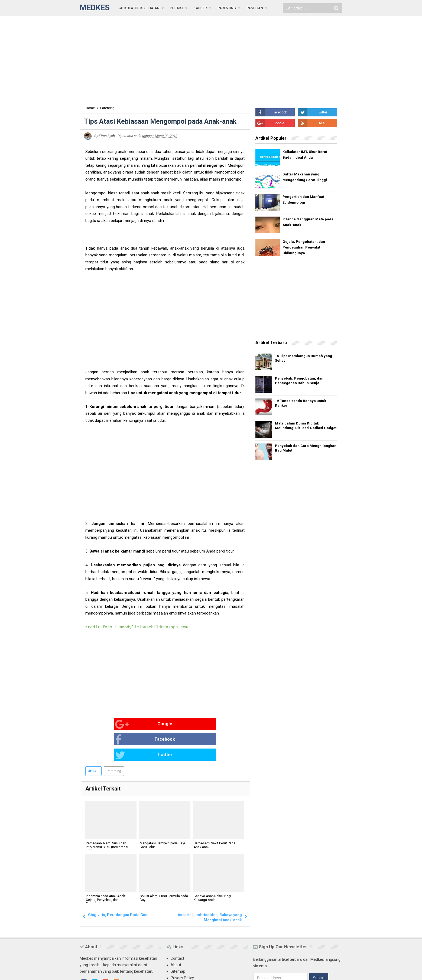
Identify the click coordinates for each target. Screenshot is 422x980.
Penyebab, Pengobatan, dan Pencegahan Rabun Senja (302, 382)
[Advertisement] (211, 60)
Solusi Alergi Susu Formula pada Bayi (163, 868)
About (176, 934)
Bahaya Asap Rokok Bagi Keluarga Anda (212, 868)
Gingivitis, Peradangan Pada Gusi (118, 884)
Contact (177, 928)
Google (103, 724)
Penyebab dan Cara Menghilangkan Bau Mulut (300, 451)
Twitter (210, 724)
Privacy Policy (182, 947)
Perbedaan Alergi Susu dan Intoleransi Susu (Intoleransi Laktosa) (106, 817)
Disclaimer (180, 954)
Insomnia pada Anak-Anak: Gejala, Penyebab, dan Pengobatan (105, 870)
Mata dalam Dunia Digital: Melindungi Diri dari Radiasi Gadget (301, 429)
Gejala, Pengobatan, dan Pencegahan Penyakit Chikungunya (304, 248)
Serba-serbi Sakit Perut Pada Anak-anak (214, 815)
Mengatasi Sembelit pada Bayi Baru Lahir (162, 815)
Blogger (336, 971)
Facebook (158, 724)
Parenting (114, 741)
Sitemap (178, 941)
